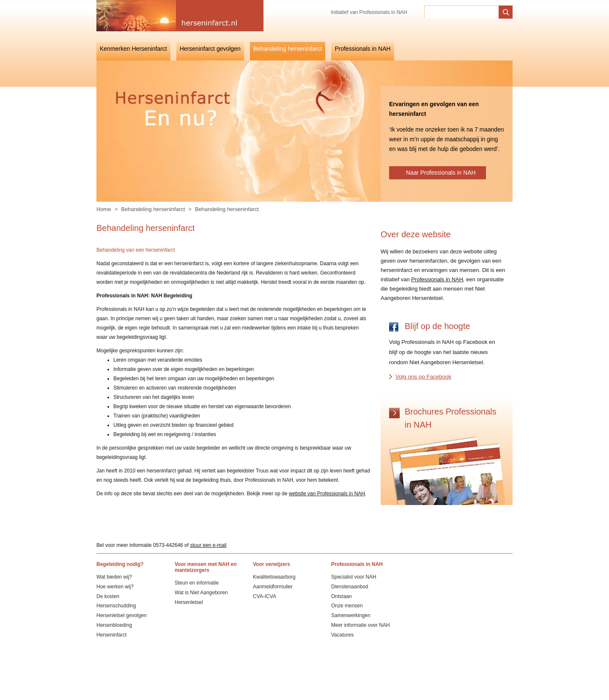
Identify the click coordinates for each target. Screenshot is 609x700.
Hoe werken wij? (115, 587)
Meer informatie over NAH (361, 625)
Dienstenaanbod (350, 587)
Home (104, 209)
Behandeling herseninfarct (288, 49)
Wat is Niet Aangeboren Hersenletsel (201, 597)
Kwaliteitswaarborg (274, 577)
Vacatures (342, 635)
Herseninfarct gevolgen (210, 49)
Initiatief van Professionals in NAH (369, 12)
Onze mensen (347, 606)
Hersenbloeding (114, 625)
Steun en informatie (197, 583)
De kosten (108, 596)
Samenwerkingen (351, 615)
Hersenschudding (116, 606)
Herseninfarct (111, 635)
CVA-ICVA (265, 596)
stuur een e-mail (208, 545)
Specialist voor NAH (354, 577)
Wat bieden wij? (114, 577)
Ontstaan (342, 596)
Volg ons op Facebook (423, 377)
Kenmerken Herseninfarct (133, 49)
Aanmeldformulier (273, 587)
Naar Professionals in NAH (441, 173)
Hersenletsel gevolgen (122, 615)
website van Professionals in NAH (327, 494)
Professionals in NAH (362, 49)
